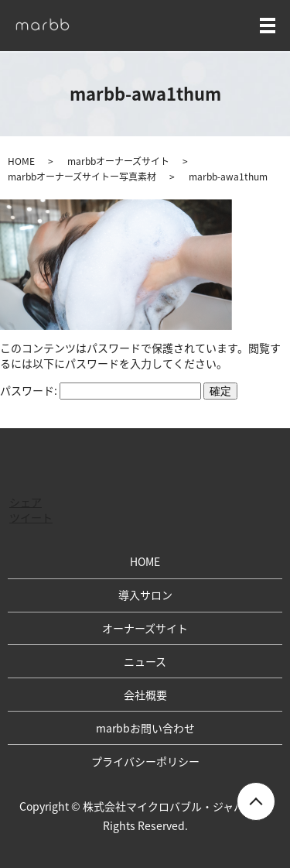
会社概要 (145, 695)
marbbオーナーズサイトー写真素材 (82, 177)
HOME (21, 161)
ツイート (31, 517)
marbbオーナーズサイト (118, 161)
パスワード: (101, 390)
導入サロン (145, 595)
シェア (26, 502)
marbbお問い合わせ (145, 728)
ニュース (145, 661)
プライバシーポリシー (145, 761)
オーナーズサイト (145, 628)
